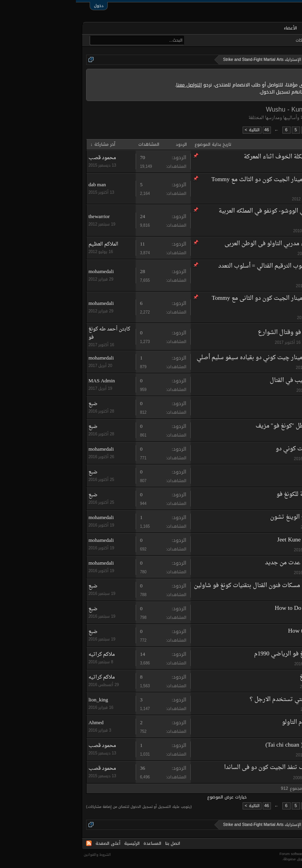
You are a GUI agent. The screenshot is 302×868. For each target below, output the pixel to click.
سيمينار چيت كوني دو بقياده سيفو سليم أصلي (177, 358)
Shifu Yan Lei (251, 472)
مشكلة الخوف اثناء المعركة (201, 157)
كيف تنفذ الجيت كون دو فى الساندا (191, 768)
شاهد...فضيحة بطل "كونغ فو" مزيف (224, 426)
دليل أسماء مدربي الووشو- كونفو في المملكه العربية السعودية (205, 216)
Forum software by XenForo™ (249, 854)
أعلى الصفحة (32, 843)
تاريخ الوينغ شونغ (246, 677)
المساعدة (76, 843)
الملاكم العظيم (28, 244)
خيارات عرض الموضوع (151, 797)
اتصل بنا (97, 843)
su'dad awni (257, 755)
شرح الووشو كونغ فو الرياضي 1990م (223, 654)
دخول (23, 6)
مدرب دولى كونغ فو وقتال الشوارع (225, 333)
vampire (260, 732)
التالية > (176, 130)
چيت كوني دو (217, 449)
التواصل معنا (113, 85)
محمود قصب (26, 158)
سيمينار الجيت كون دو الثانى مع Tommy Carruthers (202, 303)
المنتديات (243, 29)
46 (191, 130)
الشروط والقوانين (21, 855)
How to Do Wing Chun (240, 631)
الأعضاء (215, 28)
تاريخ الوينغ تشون (217, 517)
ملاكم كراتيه (256, 664)
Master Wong (251, 403)
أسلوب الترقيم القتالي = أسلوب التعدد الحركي (205, 271)
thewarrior (259, 231)
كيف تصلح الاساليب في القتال (231, 381)
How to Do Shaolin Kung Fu (233, 608)
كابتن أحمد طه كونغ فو (247, 342)
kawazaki (259, 167)
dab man (21, 185)
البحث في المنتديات (272, 40)
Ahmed (20, 723)
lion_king (260, 709)
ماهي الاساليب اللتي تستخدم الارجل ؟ (221, 700)
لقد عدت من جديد (211, 563)
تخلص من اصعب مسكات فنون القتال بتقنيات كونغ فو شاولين (193, 586)
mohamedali (257, 199)
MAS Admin (257, 390)
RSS (13, 843)
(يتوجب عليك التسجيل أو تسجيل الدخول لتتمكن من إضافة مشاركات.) (63, 807)
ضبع (264, 413)
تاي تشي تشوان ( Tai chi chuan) (228, 745)
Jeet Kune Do (217, 540)
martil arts (259, 527)
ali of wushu (257, 254)
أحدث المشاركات (234, 40)
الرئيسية (272, 28)
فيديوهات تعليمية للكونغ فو (234, 495)
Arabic (286, 843)
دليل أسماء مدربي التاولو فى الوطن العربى (200, 244)
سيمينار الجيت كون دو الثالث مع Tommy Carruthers (202, 184)
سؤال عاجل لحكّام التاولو (237, 722)
